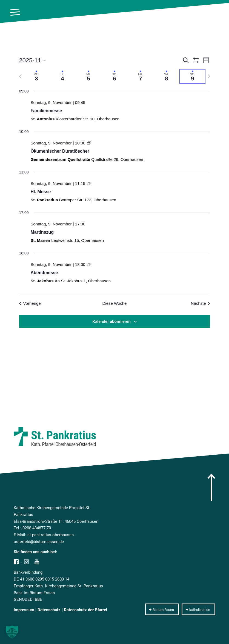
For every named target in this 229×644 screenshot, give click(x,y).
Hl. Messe (41, 192)
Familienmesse (46, 111)
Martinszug (42, 232)
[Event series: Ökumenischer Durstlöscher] (89, 143)
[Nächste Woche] (209, 76)
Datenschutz (49, 610)
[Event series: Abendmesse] (89, 264)
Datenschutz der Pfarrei (85, 610)
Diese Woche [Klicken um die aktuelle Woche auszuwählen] (115, 303)
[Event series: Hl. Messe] (89, 183)
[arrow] (211, 487)
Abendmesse (44, 273)
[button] (12, 632)
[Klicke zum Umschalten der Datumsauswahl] (33, 60)
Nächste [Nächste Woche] (200, 303)
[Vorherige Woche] (20, 76)
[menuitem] (12, 12)
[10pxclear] (223, 12)
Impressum (24, 610)
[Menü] (12, 12)
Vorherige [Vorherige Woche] (30, 303)
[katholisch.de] (198, 610)
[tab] (37, 76)
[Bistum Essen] (162, 610)
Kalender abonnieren (111, 321)
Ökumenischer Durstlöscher (60, 151)
